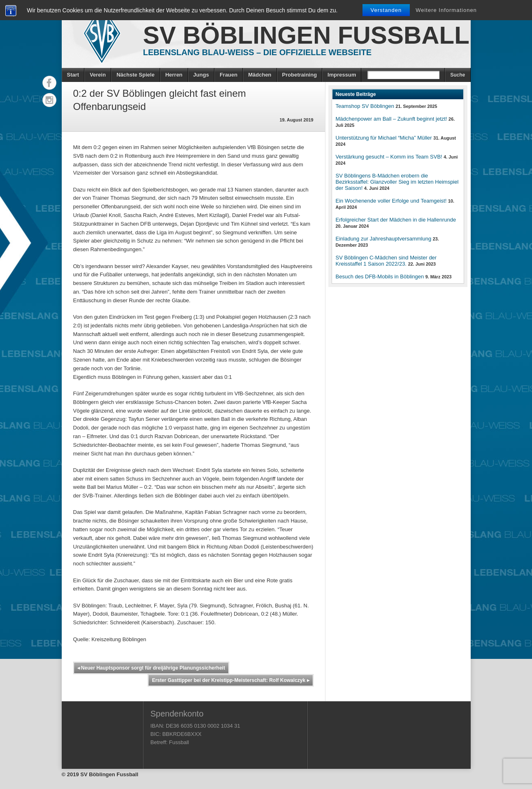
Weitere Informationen (446, 10)
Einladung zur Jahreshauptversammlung (384, 239)
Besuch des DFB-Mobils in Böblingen (380, 277)
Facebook (49, 83)
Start (73, 75)
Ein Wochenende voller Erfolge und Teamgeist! (391, 201)
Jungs (201, 75)
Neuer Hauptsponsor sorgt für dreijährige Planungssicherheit (151, 668)
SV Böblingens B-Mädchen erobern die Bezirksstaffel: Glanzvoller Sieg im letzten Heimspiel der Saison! (397, 182)
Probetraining (300, 75)
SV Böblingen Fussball (306, 35)
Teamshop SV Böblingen (365, 106)
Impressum (342, 75)
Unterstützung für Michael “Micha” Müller (384, 138)
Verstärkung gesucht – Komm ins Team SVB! (389, 157)
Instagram (49, 100)
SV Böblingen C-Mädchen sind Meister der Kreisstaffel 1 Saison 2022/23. (386, 261)
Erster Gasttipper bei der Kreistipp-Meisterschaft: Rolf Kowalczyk (230, 680)
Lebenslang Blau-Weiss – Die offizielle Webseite (258, 52)
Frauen (229, 75)
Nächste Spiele (136, 75)
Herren (174, 75)
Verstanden (386, 10)
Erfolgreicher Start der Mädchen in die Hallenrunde (396, 220)
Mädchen (260, 75)
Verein (98, 75)
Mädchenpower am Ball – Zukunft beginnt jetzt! (391, 119)
